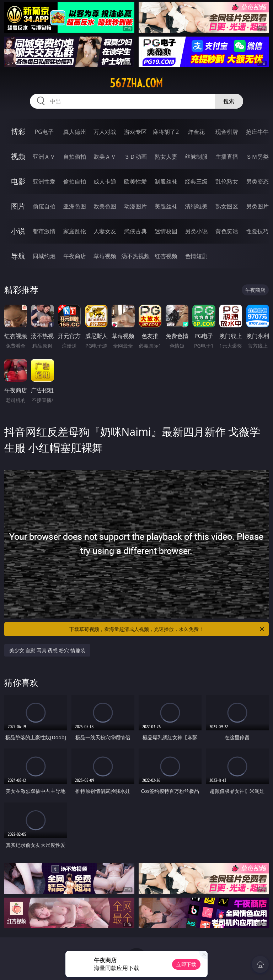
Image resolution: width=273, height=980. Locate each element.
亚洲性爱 (44, 181)
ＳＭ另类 (257, 157)
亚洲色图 (75, 206)
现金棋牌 (227, 132)
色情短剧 (196, 256)
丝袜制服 (196, 157)
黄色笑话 (227, 231)
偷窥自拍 (44, 206)
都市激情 (44, 231)
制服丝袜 (166, 181)
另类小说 (196, 231)
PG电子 (44, 132)
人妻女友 (105, 231)
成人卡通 (105, 181)
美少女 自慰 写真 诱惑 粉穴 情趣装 (47, 650)
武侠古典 (135, 231)
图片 (18, 206)
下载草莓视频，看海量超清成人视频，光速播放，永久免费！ (167, 629)
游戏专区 (135, 132)
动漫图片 (135, 206)
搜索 (229, 101)
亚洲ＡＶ (44, 157)
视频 (18, 156)
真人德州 (75, 132)
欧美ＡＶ (105, 157)
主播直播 (227, 157)
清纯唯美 (196, 206)
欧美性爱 (135, 181)
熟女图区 (227, 206)
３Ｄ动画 (135, 157)
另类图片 (257, 206)
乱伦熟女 (227, 181)
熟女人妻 (166, 157)
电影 (18, 181)
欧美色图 (105, 206)
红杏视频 (166, 256)
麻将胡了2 (166, 132)
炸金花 (196, 132)
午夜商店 (75, 256)
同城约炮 (44, 256)
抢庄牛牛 (257, 132)
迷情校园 (166, 231)
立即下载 (186, 964)
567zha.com (136, 83)
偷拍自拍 (75, 181)
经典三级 (196, 181)
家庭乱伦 (75, 231)
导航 (18, 256)
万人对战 (105, 132)
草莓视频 (105, 256)
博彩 (18, 132)
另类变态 (257, 181)
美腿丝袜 (166, 206)
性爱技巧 (257, 231)
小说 (18, 231)
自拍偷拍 (75, 157)
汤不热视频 (135, 256)
